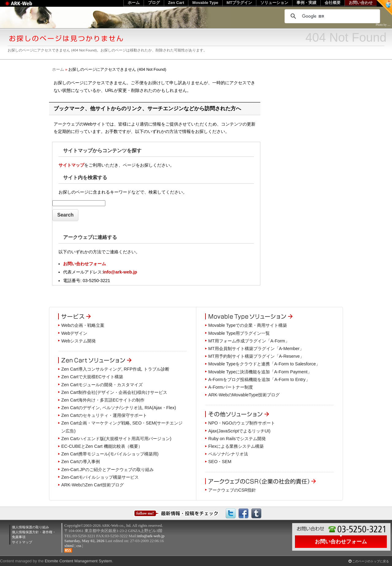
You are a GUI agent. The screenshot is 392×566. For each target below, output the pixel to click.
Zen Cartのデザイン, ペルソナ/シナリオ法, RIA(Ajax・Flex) (119, 408)
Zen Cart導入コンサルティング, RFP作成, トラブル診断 (115, 369)
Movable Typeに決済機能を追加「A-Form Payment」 (260, 372)
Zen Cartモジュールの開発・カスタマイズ (102, 385)
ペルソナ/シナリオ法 (228, 454)
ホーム (58, 69)
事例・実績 (306, 3)
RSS (68, 550)
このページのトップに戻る (371, 561)
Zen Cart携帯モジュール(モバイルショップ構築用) (110, 454)
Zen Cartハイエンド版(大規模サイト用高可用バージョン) (116, 439)
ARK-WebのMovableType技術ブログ (244, 395)
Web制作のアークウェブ (26, 7)
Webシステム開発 (79, 341)
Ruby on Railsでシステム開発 (237, 439)
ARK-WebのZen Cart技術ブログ (92, 485)
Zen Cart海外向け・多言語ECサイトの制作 (103, 400)
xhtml (69, 546)
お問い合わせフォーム (85, 264)
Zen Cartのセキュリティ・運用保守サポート (104, 415)
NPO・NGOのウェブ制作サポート (242, 423)
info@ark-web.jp (120, 272)
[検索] (331, 16)
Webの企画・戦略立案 (83, 325)
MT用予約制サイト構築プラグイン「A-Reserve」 (256, 356)
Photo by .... (383, 25)
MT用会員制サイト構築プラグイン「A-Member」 (256, 349)
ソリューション (274, 3)
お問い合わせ (361, 3)
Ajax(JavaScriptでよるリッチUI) (239, 431)
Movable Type (205, 3)
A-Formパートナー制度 (231, 387)
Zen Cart (176, 3)
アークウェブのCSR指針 (232, 490)
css (79, 546)
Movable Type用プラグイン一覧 (239, 333)
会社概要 (333, 3)
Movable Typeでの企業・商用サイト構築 (248, 325)
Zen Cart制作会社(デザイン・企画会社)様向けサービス (114, 392)
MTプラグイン (239, 3)
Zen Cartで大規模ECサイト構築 (92, 377)
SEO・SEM (220, 462)
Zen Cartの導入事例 (81, 462)
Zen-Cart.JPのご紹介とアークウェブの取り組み (107, 470)
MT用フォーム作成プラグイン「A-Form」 (249, 341)
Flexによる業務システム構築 (236, 446)
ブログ (154, 3)
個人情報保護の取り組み (30, 527)
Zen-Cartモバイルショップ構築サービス (100, 477)
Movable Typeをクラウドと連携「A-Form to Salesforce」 (264, 364)
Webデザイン (74, 333)
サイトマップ (71, 165)
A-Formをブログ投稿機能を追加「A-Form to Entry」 (259, 379)
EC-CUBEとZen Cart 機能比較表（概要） (102, 446)
